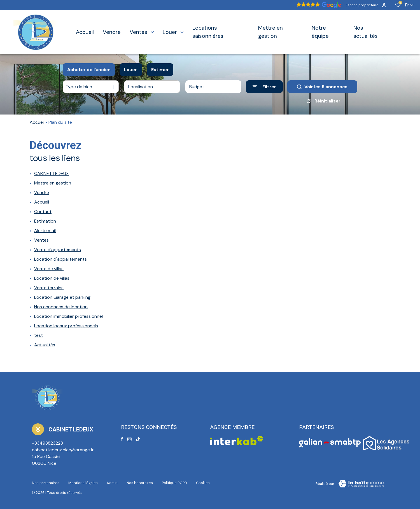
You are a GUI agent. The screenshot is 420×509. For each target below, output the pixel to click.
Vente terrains (49, 288)
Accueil (37, 122)
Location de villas (52, 278)
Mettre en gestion (53, 183)
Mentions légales (83, 483)
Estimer (160, 70)
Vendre (42, 192)
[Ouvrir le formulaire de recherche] (264, 87)
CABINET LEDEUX (52, 173)
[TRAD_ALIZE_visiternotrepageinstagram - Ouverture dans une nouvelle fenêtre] (129, 439)
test (39, 335)
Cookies (203, 483)
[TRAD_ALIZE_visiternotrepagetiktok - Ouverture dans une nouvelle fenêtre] (138, 439)
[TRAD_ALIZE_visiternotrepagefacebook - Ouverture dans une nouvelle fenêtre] (122, 439)
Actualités (45, 345)
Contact (43, 212)
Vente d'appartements (58, 250)
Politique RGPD (174, 483)
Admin (112, 483)
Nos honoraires (140, 483)
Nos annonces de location (61, 307)
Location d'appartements (60, 259)
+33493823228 (47, 443)
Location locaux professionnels (66, 326)
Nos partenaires (46, 483)
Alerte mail (45, 231)
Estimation (45, 221)
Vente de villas (49, 269)
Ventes (41, 240)
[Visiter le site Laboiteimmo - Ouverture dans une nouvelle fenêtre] (361, 484)
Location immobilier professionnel (68, 316)
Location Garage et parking (62, 297)
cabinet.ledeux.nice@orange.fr (63, 450)
